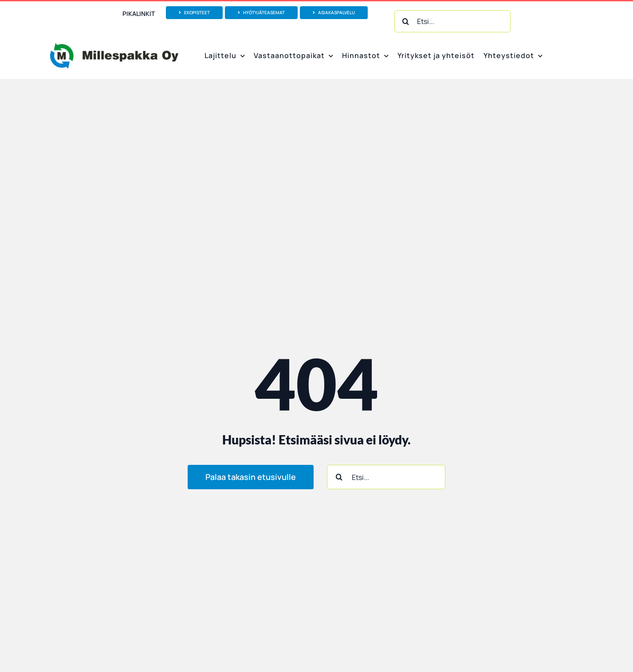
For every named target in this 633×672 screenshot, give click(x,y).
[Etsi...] (452, 21)
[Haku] (405, 21)
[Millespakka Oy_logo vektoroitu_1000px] (114, 47)
